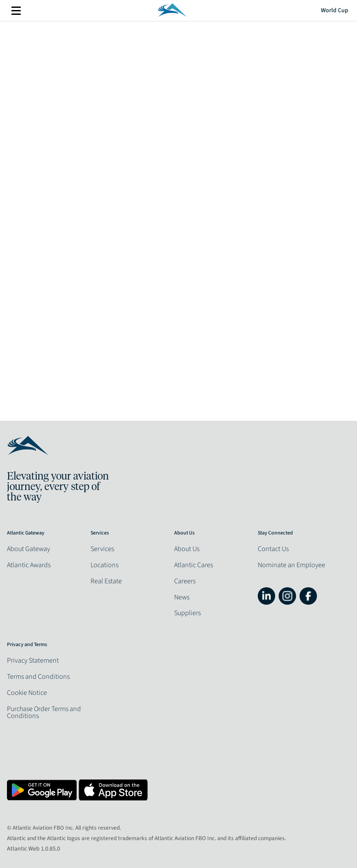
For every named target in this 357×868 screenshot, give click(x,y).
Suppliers (187, 613)
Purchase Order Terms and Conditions (44, 712)
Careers (185, 581)
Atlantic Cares (194, 565)
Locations (104, 565)
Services (102, 549)
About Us (187, 549)
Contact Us (273, 549)
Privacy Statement (33, 660)
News (182, 597)
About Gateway (29, 549)
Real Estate (106, 581)
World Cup (335, 10)
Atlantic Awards (29, 565)
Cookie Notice (27, 693)
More (16, 11)
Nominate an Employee (291, 565)
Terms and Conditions (38, 677)
